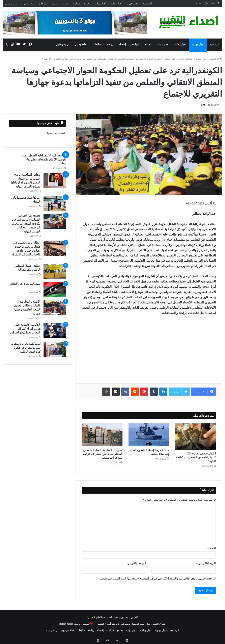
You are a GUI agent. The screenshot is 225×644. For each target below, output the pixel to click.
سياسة (76, 4)
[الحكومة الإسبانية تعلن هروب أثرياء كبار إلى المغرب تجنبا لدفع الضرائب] (55, 330)
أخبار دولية (101, 4)
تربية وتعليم (11, 4)
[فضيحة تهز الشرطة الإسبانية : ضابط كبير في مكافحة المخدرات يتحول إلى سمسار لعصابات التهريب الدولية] (55, 221)
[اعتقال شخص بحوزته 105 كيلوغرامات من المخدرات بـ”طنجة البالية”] (195, 437)
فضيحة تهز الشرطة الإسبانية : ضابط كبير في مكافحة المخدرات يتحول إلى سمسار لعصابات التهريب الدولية (26, 224)
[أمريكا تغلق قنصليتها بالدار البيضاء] (55, 203)
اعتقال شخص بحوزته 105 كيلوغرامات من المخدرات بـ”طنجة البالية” (196, 457)
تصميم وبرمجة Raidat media (74, 624)
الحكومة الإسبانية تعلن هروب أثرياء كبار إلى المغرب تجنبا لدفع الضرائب (25, 329)
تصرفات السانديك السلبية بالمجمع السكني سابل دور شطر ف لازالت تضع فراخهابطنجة (103, 454)
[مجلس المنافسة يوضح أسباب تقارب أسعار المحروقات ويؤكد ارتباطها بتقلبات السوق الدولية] (55, 180)
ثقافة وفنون (28, 4)
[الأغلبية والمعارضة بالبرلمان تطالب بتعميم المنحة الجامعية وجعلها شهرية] (55, 307)
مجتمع (87, 4)
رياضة (54, 4)
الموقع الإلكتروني (137, 563)
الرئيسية (147, 4)
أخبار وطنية (116, 4)
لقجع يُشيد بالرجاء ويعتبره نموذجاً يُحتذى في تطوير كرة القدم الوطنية (26, 348)
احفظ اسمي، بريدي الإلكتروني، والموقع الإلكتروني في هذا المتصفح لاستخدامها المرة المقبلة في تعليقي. (156, 579)
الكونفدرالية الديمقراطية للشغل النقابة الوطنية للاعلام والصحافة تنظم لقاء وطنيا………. (44, 159)
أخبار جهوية (132, 4)
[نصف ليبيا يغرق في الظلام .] (55, 289)
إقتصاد (65, 4)
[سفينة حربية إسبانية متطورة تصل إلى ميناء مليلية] (149, 435)
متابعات (43, 4)
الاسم (212, 548)
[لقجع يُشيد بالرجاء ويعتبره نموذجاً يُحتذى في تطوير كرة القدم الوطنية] (55, 350)
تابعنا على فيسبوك (56, 133)
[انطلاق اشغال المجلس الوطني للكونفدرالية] (55, 271)
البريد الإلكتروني (206, 563)
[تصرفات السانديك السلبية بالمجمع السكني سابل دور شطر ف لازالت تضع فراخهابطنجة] (102, 435)
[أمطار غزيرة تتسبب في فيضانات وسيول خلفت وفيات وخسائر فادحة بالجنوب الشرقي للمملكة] (55, 248)
